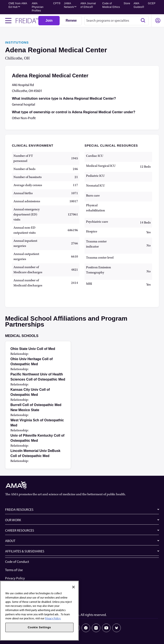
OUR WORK (13, 520)
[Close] (73, 587)
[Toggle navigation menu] (8, 21)
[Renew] (71, 21)
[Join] (49, 21)
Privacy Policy (15, 578)
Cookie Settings (16, 603)
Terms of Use (14, 570)
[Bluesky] (117, 628)
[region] (39, 611)
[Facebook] (86, 628)
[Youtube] (106, 628)
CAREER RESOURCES (20, 530)
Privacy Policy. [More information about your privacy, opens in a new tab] (53, 618)
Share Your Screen (18, 595)
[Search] (143, 21)
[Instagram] (96, 628)
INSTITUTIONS (17, 42)
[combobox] (117, 21)
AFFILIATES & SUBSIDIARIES (25, 551)
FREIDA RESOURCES (19, 510)
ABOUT (10, 541)
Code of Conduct (17, 562)
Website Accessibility (20, 587)
